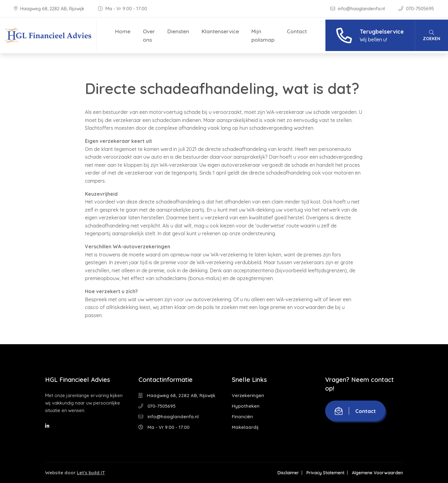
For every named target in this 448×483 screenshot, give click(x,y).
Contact (297, 31)
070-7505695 (416, 9)
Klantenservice (220, 31)
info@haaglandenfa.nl (358, 9)
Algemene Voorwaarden (377, 473)
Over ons (149, 35)
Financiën (242, 417)
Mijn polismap (263, 35)
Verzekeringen (248, 395)
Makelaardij (245, 427)
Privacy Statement (325, 473)
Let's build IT (91, 473)
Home (123, 31)
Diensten (178, 31)
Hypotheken (246, 406)
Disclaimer (288, 473)
